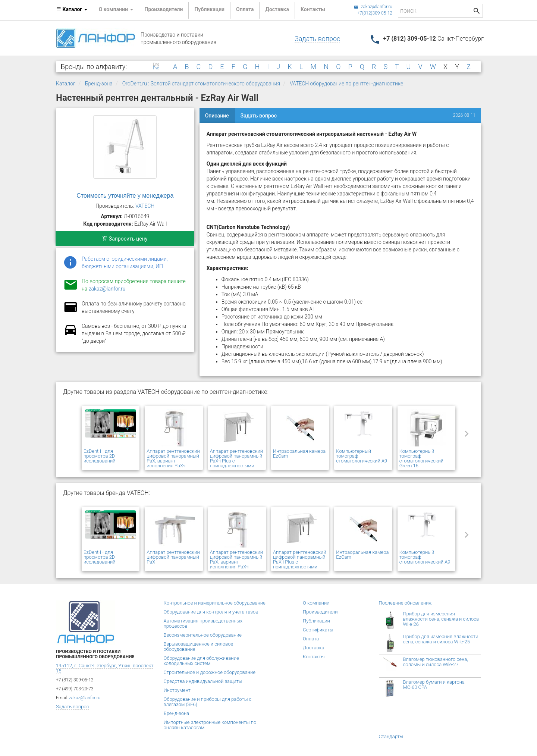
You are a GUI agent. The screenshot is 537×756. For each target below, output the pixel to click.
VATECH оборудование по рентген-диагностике (346, 84)
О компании (316, 603)
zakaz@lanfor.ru (373, 7)
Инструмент (177, 690)
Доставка (277, 9)
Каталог (66, 84)
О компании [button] (116, 9)
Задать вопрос (317, 39)
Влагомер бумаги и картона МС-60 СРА (434, 685)
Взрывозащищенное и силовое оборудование (199, 647)
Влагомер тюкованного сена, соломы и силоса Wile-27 (436, 662)
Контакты (313, 9)
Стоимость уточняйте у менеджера (125, 196)
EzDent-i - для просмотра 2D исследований (100, 456)
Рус (156, 68)
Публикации (209, 9)
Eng (156, 65)
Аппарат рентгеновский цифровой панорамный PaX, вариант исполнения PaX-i (173, 458)
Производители (164, 9)
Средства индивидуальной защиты (203, 681)
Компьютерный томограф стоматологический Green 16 (421, 458)
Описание (217, 116)
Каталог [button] (72, 9)
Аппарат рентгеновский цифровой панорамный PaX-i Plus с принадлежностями (237, 458)
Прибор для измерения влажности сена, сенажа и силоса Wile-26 (441, 619)
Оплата (245, 9)
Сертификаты (318, 630)
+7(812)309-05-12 (375, 13)
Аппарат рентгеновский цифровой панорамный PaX (173, 557)
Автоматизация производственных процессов (203, 623)
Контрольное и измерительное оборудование (215, 603)
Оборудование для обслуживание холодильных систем (201, 661)
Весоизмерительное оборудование (203, 635)
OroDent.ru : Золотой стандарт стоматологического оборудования (201, 84)
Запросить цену (125, 239)
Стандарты (391, 736)
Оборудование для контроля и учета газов (211, 612)
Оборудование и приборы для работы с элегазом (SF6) (208, 702)
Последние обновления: (406, 603)
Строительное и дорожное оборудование (210, 672)
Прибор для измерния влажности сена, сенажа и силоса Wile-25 (441, 639)
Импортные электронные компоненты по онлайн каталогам (210, 725)
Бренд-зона (99, 84)
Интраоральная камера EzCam (299, 454)
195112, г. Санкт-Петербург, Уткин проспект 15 (105, 668)
